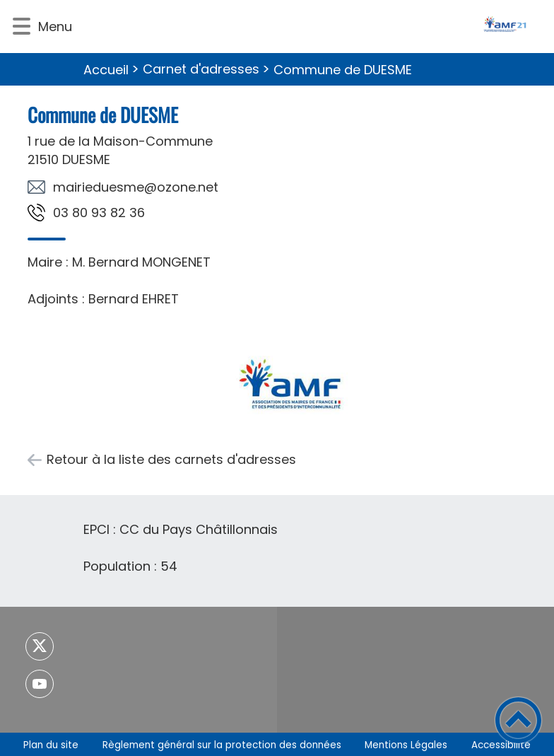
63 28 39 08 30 (99, 213)
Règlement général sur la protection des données (222, 745)
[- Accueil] (312, 27)
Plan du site (51, 745)
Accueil (106, 70)
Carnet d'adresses (201, 69)
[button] (22, 27)
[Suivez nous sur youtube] (40, 684)
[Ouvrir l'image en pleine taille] (289, 382)
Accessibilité (501, 745)
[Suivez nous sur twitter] (40, 646)
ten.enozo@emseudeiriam (136, 187)
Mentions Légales (406, 745)
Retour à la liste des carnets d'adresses (171, 459)
